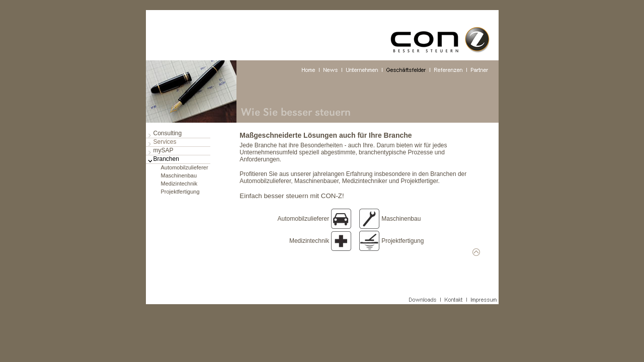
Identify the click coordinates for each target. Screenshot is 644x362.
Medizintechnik (179, 184)
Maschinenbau (179, 175)
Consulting (168, 133)
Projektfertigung (180, 192)
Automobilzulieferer (185, 167)
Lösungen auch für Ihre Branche (357, 135)
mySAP (164, 150)
